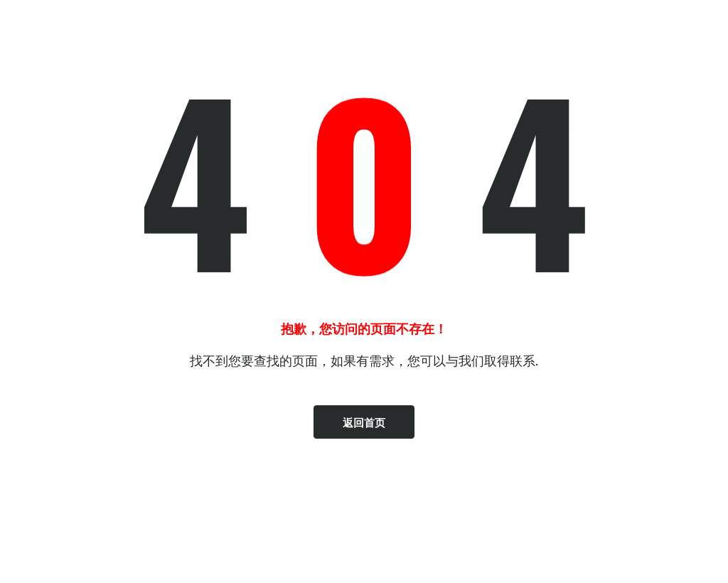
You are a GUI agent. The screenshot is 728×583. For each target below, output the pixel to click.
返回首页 (364, 422)
